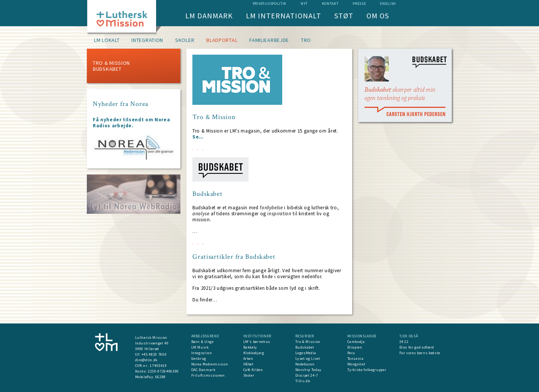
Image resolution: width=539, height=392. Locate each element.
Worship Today (308, 370)
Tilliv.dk (303, 381)
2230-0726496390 (163, 371)
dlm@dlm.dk (147, 360)
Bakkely (250, 347)
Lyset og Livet (308, 358)
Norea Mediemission (210, 364)
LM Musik (200, 347)
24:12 (404, 342)
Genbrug (199, 358)
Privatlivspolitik (269, 4)
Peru (351, 353)
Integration (147, 40)
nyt (304, 4)
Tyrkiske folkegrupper (367, 370)
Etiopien (355, 347)
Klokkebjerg (254, 353)
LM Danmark (209, 16)
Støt (344, 16)
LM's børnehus (257, 342)
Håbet (249, 364)
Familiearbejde (269, 40)
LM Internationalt (284, 16)
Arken (248, 358)
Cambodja (356, 342)
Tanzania (356, 358)
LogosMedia (306, 353)
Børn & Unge (202, 342)
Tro (306, 40)
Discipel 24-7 (307, 375)
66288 (161, 377)
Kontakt (330, 4)
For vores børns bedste (420, 353)
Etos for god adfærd (417, 347)
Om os (378, 16)
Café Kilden (253, 370)
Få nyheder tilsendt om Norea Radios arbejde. (131, 123)
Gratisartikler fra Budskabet (234, 257)
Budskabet (107, 69)
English (388, 4)
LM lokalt (107, 40)
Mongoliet (357, 364)
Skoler (185, 40)
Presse (359, 4)
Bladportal (222, 40)
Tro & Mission (111, 63)
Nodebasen (305, 364)
